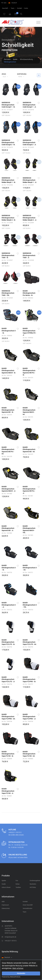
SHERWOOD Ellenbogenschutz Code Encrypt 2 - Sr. (8, 142)
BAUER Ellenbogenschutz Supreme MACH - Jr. (9, 489)
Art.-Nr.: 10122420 (28, 147)
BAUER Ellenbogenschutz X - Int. (30, 568)
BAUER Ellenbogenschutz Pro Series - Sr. (29, 293)
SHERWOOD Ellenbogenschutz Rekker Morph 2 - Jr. (30, 218)
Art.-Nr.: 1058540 (7, 336)
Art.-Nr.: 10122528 (28, 260)
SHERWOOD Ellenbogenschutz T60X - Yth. (8, 293)
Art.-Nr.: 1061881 (28, 496)
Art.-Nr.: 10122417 (7, 110)
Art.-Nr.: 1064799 (28, 721)
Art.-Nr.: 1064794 (7, 647)
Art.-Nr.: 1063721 (28, 572)
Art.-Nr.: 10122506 (7, 185)
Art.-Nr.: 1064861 (7, 796)
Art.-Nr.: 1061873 (7, 375)
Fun (17, 881)
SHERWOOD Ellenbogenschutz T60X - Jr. (29, 255)
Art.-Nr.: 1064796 (7, 684)
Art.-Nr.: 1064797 (28, 684)
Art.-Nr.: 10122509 (28, 223)
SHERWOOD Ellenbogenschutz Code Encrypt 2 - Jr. (29, 142)
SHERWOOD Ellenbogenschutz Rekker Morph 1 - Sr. (9, 180)
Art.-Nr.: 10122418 (28, 110)
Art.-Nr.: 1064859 (7, 759)
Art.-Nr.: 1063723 (28, 610)
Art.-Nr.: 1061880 (7, 494)
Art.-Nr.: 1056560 (28, 298)
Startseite (7, 59)
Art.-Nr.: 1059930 (28, 338)
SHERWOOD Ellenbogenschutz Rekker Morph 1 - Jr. (30, 180)
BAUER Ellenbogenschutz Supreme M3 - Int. (29, 449)
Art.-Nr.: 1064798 (7, 721)
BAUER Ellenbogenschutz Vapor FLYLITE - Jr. (8, 679)
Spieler (15, 59)
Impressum (5, 905)
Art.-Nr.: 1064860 (28, 759)
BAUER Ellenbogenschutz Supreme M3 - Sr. (8, 410)
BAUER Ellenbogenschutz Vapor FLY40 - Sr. (8, 754)
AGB (3, 902)
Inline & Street (6, 887)
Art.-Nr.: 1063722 (7, 610)
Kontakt (20, 8)
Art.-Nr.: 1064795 (28, 647)
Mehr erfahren (18, 968)
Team (13, 8)
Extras (18, 884)
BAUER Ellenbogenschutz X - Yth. (30, 605)
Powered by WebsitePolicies (11, 977)
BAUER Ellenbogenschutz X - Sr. (9, 331)
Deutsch (13, 3)
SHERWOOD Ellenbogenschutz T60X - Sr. (8, 255)
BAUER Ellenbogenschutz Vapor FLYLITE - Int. (30, 642)
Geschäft (5, 8)
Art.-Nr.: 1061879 (28, 454)
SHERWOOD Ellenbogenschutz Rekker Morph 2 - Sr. (9, 218)
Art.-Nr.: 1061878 (7, 456)
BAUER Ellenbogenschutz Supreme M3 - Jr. (8, 528)
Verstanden (21, 973)
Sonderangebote (35, 881)
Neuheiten (33, 884)
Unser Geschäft (28, 905)
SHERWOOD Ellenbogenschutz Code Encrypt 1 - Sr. (8, 105)
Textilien (18, 887)
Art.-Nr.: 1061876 (28, 417)
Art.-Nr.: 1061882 (7, 533)
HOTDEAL (33, 887)
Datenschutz (6, 908)
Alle (4, 76)
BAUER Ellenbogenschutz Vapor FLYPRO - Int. (9, 717)
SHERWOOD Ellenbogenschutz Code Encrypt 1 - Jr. (29, 105)
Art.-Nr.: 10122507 (28, 185)
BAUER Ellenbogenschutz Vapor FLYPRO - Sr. (29, 679)
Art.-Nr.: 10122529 (7, 298)
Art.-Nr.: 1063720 (7, 572)
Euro (4, 3)
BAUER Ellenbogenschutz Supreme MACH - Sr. (9, 371)
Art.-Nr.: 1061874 (28, 378)
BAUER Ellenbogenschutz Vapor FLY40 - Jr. (8, 791)
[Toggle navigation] (38, 23)
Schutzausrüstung (26, 59)
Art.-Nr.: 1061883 (28, 535)
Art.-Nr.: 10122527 (7, 260)
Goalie (4, 884)
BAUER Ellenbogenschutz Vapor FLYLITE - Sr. (8, 642)
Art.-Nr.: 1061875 (7, 415)
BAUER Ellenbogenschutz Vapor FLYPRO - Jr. (29, 717)
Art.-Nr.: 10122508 (7, 223)
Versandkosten (27, 908)
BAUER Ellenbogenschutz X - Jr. (9, 605)
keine (20, 76)
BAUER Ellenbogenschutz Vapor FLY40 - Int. (29, 754)
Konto (26, 8)
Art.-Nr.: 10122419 (7, 147)
